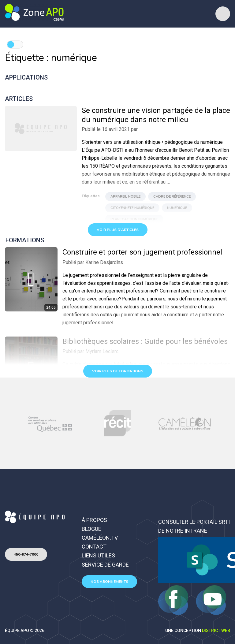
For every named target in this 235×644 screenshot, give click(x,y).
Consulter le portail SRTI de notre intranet (194, 526)
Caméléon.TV (100, 538)
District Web (216, 631)
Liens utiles (98, 555)
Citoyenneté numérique (132, 208)
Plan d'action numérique (134, 219)
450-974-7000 (26, 554)
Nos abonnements (109, 582)
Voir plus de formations (118, 371)
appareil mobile (125, 197)
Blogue (91, 529)
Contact (94, 547)
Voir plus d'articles (118, 230)
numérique (177, 208)
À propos (94, 520)
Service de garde (105, 565)
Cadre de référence (172, 197)
